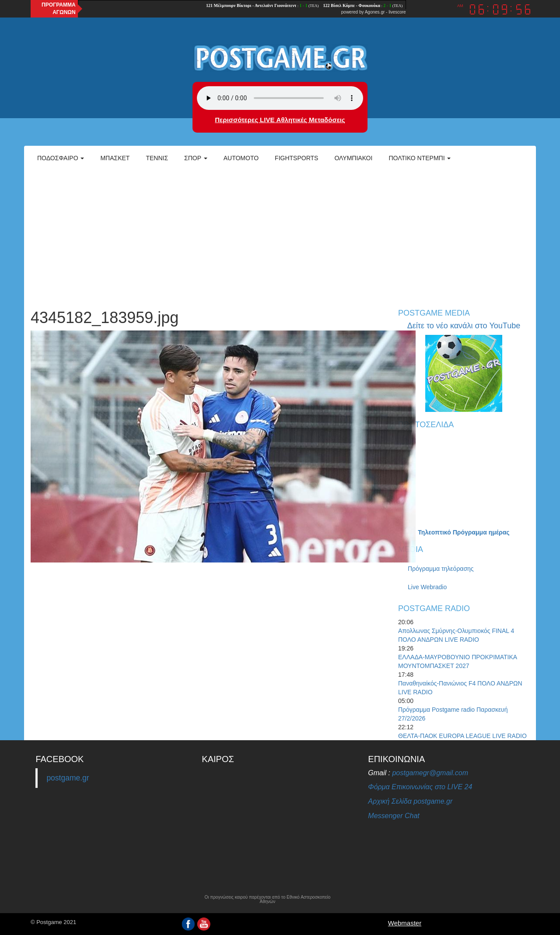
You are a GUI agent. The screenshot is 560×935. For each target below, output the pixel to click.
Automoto (241, 158)
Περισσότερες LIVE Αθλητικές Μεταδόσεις (280, 120)
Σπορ (196, 158)
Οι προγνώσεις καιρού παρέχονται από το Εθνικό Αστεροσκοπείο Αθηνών (267, 900)
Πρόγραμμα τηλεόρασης (441, 569)
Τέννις (157, 158)
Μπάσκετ (115, 158)
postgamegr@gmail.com (430, 773)
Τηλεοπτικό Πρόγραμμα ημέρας (464, 532)
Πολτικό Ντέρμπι (420, 158)
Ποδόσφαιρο (61, 158)
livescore (397, 12)
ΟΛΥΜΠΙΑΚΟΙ (353, 158)
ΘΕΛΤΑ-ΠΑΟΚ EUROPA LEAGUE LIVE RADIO (462, 736)
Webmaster (405, 923)
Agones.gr (375, 12)
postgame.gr (68, 778)
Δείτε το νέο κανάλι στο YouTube (464, 326)
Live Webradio (427, 587)
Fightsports (296, 158)
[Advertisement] (280, 235)
